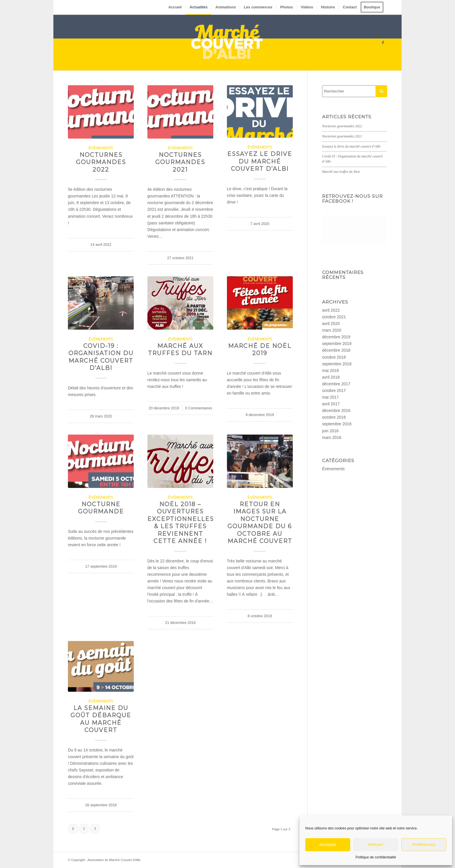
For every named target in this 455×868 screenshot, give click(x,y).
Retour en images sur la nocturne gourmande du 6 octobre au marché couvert (260, 523)
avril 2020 (331, 324)
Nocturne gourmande (101, 508)
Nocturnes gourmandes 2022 (101, 162)
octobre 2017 (334, 391)
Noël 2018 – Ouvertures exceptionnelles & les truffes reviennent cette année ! (181, 523)
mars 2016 (332, 437)
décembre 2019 (336, 337)
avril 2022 (331, 310)
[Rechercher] (355, 91)
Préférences (424, 844)
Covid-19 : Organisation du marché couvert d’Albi (101, 357)
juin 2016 (330, 431)
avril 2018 (331, 377)
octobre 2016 (334, 417)
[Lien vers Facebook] (383, 43)
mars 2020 (332, 330)
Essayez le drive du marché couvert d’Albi (260, 161)
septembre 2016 (337, 424)
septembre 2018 (337, 364)
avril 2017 (331, 404)
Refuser (376, 844)
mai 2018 (331, 371)
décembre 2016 (336, 411)
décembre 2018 (336, 350)
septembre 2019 (337, 344)
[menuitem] (175, 7)
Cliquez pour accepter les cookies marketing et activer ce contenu (355, 229)
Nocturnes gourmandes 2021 (180, 162)
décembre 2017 (336, 384)
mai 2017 (331, 397)
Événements (101, 148)
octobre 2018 (334, 357)
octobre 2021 (334, 317)
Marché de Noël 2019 (260, 349)
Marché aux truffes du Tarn (180, 349)
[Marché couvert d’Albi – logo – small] (228, 43)
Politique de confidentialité (376, 857)
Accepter (328, 844)
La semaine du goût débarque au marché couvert (101, 719)
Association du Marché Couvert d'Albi (114, 860)
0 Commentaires (198, 408)
